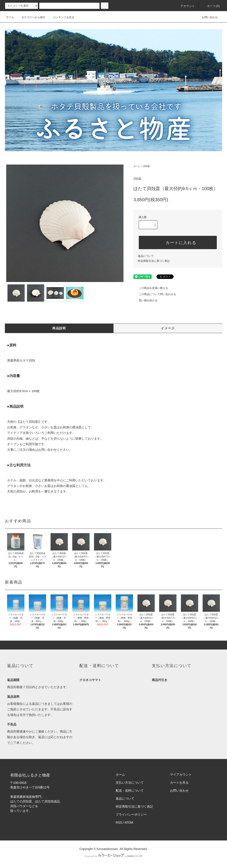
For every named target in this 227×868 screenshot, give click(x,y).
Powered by (113, 856)
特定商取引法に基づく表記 (154, 261)
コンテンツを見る (61, 17)
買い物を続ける (145, 300)
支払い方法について (130, 783)
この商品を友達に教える (151, 288)
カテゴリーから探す (31, 17)
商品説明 (59, 328)
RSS (119, 822)
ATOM (129, 822)
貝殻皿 (147, 166)
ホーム (10, 17)
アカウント (185, 6)
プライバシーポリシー (131, 814)
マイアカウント (181, 775)
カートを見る (179, 783)
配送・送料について (130, 791)
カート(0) (211, 6)
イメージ (168, 328)
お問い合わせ (207, 17)
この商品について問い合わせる (155, 294)
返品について (146, 256)
